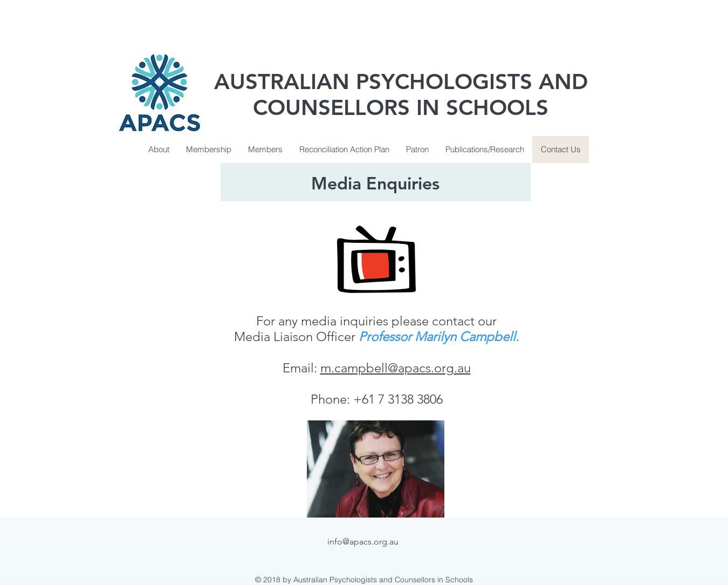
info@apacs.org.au (363, 542)
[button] (208, 149)
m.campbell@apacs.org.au (396, 368)
